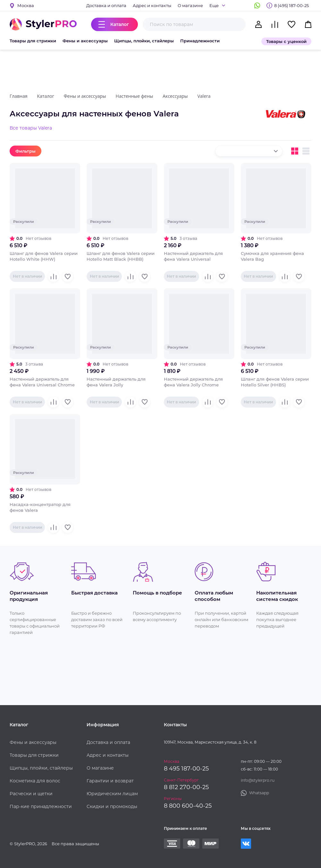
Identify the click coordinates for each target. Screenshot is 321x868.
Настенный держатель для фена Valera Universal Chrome (42, 382)
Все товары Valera (31, 128)
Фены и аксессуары (85, 41)
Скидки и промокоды (112, 806)
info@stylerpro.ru (258, 780)
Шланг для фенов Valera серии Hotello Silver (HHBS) (275, 382)
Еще (214, 5)
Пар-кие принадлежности (41, 806)
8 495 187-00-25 (186, 769)
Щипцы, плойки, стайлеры (144, 41)
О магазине (190, 5)
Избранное (291, 24)
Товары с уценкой (286, 41)
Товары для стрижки (33, 41)
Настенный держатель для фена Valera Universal (193, 256)
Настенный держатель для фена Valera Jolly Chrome (193, 382)
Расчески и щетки (31, 794)
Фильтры (25, 151)
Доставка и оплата (106, 5)
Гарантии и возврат (110, 781)
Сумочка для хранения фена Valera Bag (272, 256)
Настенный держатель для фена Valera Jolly (116, 382)
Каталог (120, 24)
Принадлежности (200, 41)
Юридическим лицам (112, 794)
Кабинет (258, 24)
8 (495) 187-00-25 (291, 5)
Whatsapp (257, 5)
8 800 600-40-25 (188, 806)
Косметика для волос (35, 781)
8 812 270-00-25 (186, 787)
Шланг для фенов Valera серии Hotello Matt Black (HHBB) (121, 256)
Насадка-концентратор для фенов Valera (40, 507)
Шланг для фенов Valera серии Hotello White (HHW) (44, 256)
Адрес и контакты (152, 5)
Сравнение (275, 24)
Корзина (308, 24)
